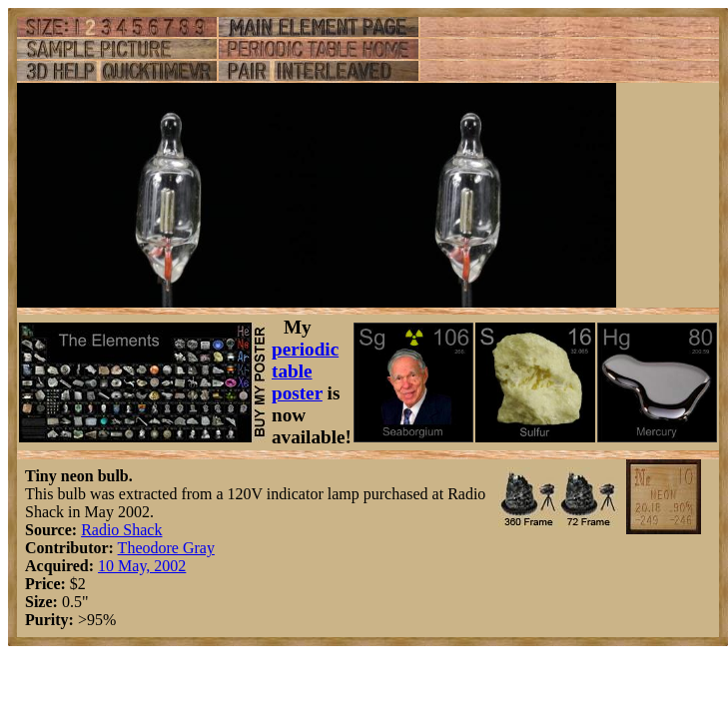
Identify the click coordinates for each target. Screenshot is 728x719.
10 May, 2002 (142, 566)
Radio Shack (121, 530)
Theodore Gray (166, 548)
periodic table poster (305, 371)
